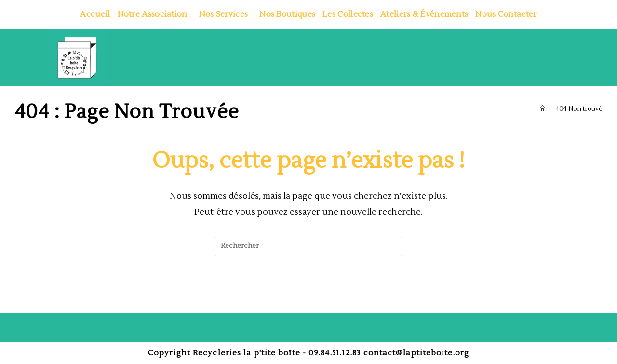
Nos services (226, 14)
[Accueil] (543, 109)
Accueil (95, 14)
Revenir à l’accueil (309, 295)
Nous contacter (506, 14)
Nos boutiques (287, 14)
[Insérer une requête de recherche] (308, 246)
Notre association (155, 14)
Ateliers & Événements (424, 14)
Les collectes (348, 14)
